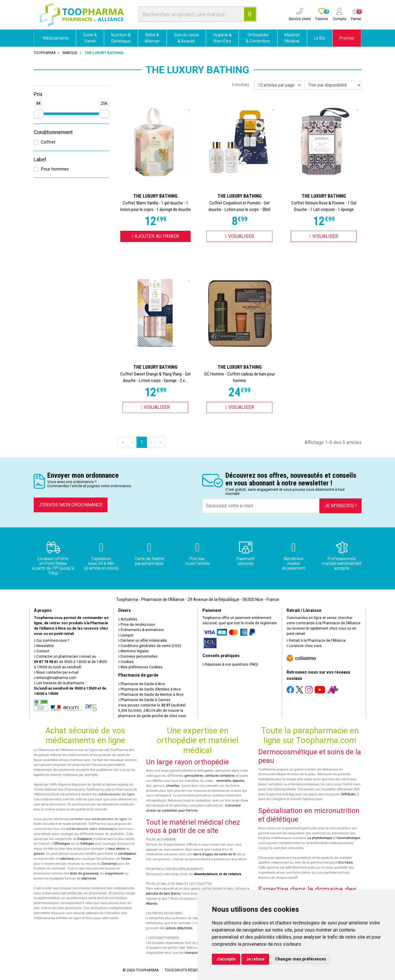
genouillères (194, 776)
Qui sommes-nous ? (52, 641)
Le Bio (320, 38)
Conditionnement (53, 132)
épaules (238, 781)
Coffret (48, 142)
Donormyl (109, 864)
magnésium (114, 873)
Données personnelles (138, 656)
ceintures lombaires (220, 776)
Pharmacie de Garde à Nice (142, 684)
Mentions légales (134, 651)
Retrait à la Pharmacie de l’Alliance (316, 641)
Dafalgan (87, 844)
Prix (38, 94)
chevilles (173, 786)
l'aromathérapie (348, 838)
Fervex (126, 859)
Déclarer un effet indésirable (143, 641)
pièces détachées (179, 928)
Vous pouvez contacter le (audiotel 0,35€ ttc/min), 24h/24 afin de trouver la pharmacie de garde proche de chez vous (152, 711)
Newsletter (44, 646)
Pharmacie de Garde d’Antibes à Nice (149, 689)
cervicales (223, 781)
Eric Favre (346, 863)
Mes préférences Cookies (140, 667)
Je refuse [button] (255, 959)
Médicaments (55, 38)
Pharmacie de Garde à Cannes (144, 700)
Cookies (126, 662)
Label (40, 160)
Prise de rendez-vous (137, 625)
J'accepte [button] (226, 959)
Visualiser (240, 236)
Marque (70, 53)
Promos (347, 38)
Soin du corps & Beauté (186, 38)
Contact (42, 651)
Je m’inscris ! (340, 506)
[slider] (39, 114)
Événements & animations (141, 630)
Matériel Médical (292, 38)
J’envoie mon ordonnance (71, 505)
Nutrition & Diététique (121, 38)
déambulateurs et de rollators (218, 874)
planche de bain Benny (163, 894)
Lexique (126, 635)
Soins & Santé (90, 38)
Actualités (128, 619)
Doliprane (85, 839)
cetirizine (67, 859)
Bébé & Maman (152, 38)
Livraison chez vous (304, 646)
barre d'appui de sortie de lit (214, 854)
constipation (127, 854)
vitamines (89, 879)
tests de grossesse (84, 873)
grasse (39, 854)
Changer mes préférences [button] (301, 959)
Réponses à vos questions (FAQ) (230, 664)
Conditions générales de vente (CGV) (150, 646)
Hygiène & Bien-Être (222, 38)
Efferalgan (62, 844)
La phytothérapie (320, 838)
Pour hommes (55, 169)
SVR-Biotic (348, 794)
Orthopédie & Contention (258, 38)
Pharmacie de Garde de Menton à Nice (151, 695)
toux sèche (117, 849)
